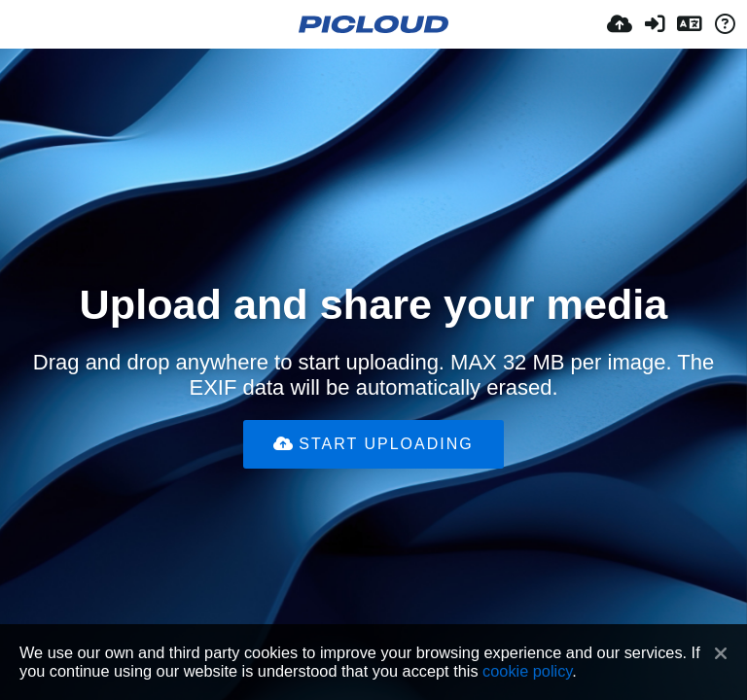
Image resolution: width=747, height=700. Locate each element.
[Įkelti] (620, 24)
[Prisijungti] (655, 24)
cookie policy (527, 671)
